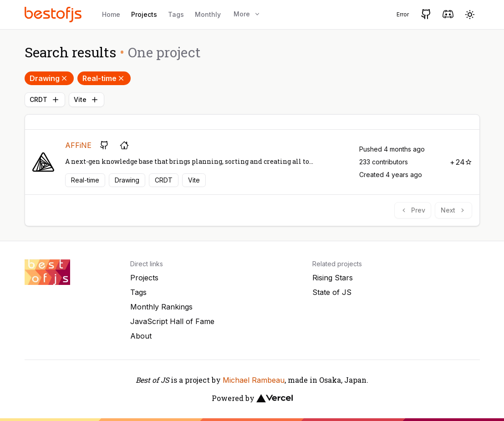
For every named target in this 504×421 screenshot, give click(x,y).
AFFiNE (78, 145)
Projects (144, 14)
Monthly (208, 14)
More (247, 14)
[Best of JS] (54, 14)
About (141, 336)
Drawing (49, 78)
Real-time (104, 78)
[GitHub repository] (104, 145)
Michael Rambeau (254, 380)
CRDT (45, 100)
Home (111, 14)
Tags (176, 14)
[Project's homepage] (124, 145)
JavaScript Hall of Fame (172, 321)
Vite (87, 100)
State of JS (332, 292)
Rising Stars (333, 278)
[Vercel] (275, 398)
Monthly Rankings (161, 307)
